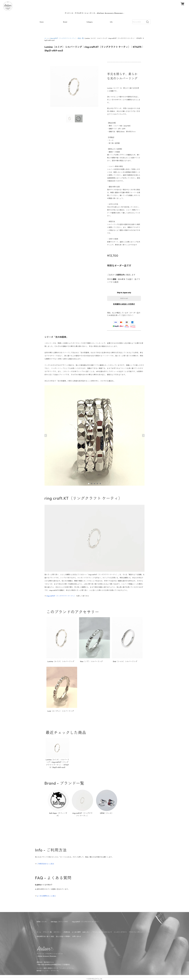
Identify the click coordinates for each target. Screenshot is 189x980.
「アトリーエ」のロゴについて (102, 932)
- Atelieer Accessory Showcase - (94, 13)
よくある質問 (76, 932)
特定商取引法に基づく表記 (45, 936)
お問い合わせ (77, 936)
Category (90, 22)
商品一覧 (81, 38)
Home (42, 22)
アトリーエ (55, 971)
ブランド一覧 (47, 932)
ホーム (47, 38)
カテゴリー (57, 932)
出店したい (86, 932)
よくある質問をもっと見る (46, 896)
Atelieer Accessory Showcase (47, 956)
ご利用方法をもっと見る (46, 864)
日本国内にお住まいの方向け (124, 304)
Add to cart (124, 298)
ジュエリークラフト (120, 932)
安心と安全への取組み (63, 936)
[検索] (147, 22)
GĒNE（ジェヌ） (42, 922)
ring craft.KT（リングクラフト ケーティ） (63, 38)
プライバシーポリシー (136, 932)
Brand (65, 22)
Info (111, 22)
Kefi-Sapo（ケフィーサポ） (60, 922)
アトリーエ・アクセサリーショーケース (50, 954)
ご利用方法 (66, 932)
